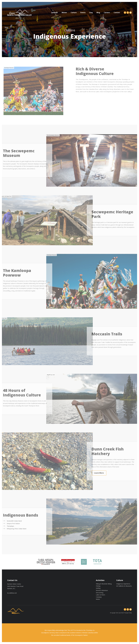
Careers (107, 13)
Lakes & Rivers (101, 595)
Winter (64, 13)
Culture (74, 13)
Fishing (98, 586)
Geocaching (100, 593)
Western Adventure (102, 590)
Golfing (98, 588)
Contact (117, 13)
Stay (91, 13)
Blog (98, 13)
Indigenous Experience (123, 584)
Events (83, 13)
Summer (55, 13)
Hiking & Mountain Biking (104, 584)
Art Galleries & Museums (124, 586)
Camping (99, 597)
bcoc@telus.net (12, 593)
